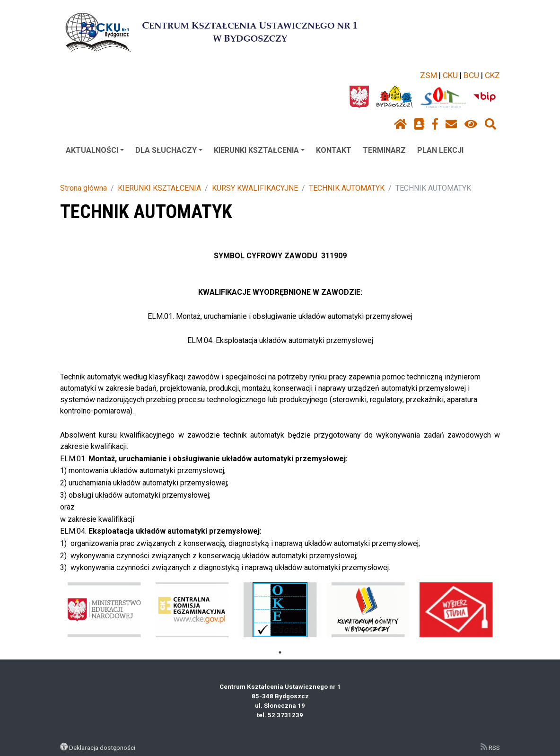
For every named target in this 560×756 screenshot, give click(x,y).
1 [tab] (280, 652)
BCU (471, 75)
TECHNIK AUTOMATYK (347, 188)
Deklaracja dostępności (102, 747)
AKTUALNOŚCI (95, 150)
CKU (450, 75)
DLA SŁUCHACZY (169, 150)
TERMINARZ (384, 150)
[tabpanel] (104, 610)
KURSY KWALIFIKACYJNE (255, 188)
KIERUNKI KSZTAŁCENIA (259, 150)
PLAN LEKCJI (440, 150)
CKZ (492, 75)
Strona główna (83, 188)
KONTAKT (334, 150)
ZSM (429, 75)
